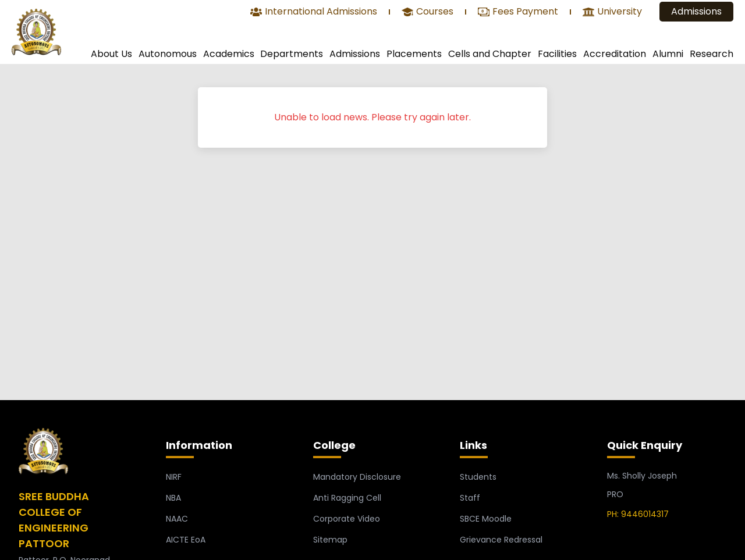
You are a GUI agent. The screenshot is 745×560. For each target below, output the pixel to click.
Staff (470, 498)
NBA (173, 498)
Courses (428, 12)
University (612, 12)
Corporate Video (347, 519)
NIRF (174, 477)
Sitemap (330, 540)
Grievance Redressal (501, 540)
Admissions (696, 11)
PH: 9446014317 (638, 514)
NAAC (177, 519)
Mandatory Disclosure (357, 477)
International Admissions (314, 12)
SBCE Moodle (486, 519)
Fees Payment (518, 12)
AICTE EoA (186, 540)
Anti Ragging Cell (347, 498)
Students (478, 477)
